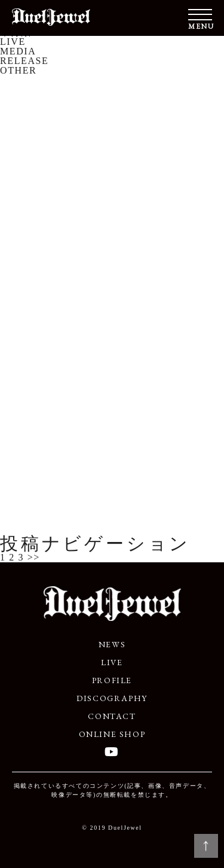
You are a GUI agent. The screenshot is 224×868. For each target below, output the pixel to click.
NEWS (112, 644)
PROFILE (112, 680)
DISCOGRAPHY (112, 698)
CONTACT (112, 716)
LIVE (13, 42)
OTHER (18, 70)
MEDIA (18, 51)
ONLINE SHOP (112, 734)
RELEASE (24, 61)
